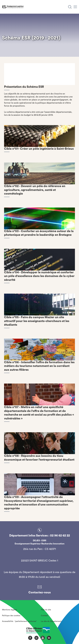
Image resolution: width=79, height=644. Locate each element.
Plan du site (46, 610)
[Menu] (75, 7)
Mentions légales (9, 610)
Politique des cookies (11, 616)
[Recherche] (70, 7)
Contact (44, 616)
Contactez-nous (40, 592)
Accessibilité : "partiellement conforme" (19, 621)
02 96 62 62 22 (60, 536)
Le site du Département (51, 621)
